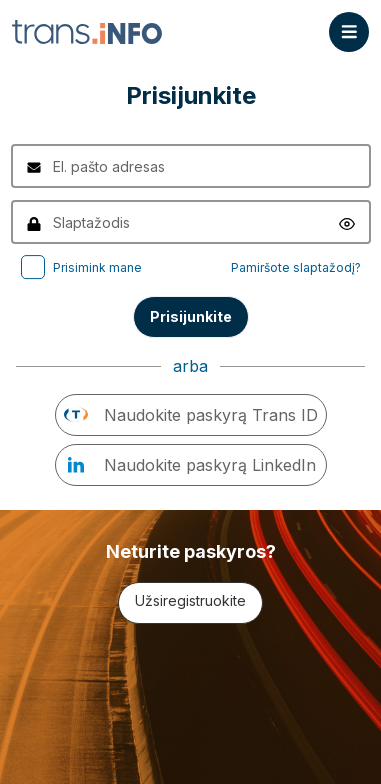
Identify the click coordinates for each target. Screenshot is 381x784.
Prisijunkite (191, 316)
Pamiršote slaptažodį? (296, 267)
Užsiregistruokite (190, 600)
